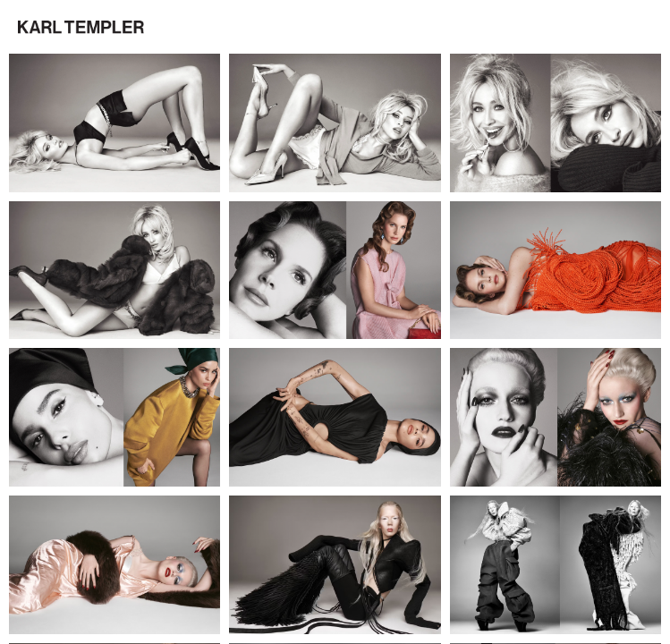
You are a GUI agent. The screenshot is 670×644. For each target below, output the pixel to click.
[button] (81, 27)
